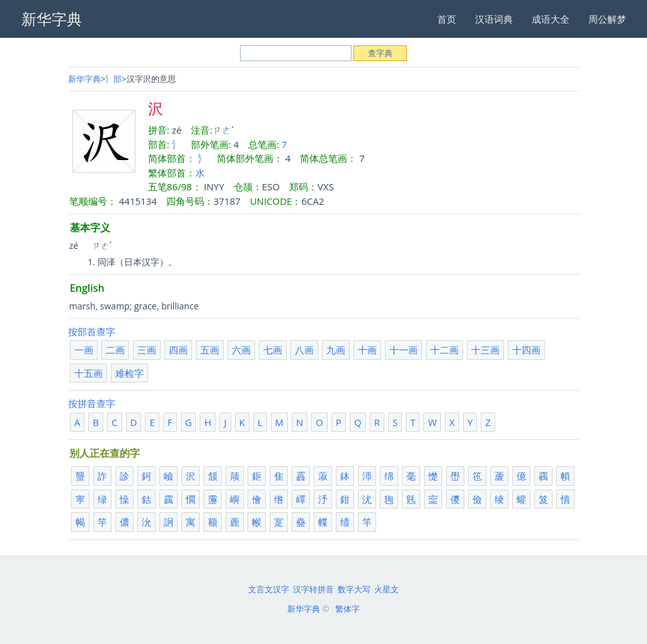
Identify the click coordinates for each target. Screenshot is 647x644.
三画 (147, 350)
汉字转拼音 (313, 589)
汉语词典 (494, 19)
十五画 (89, 373)
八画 (304, 350)
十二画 (444, 350)
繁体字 (347, 609)
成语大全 (551, 19)
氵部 (113, 79)
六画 (241, 350)
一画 (84, 350)
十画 (367, 350)
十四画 (526, 350)
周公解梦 (607, 19)
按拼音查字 (92, 403)
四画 (178, 350)
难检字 (129, 373)
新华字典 (84, 79)
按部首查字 (92, 331)
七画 (273, 350)
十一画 (404, 350)
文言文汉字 (269, 589)
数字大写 (354, 589)
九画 (336, 350)
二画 (115, 350)
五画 (210, 350)
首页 (447, 19)
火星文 (386, 589)
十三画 (485, 350)
